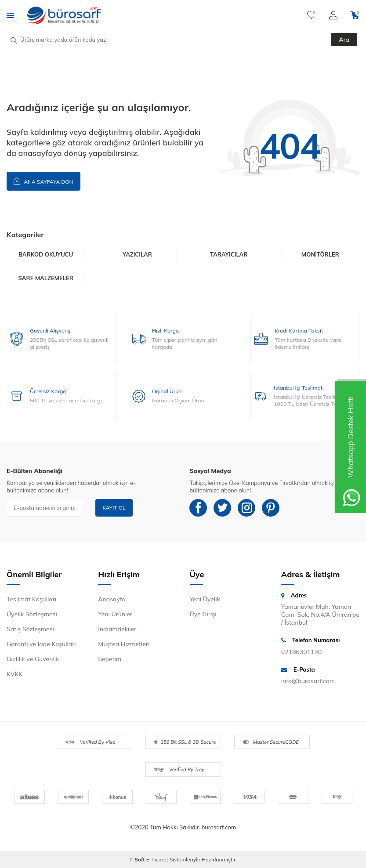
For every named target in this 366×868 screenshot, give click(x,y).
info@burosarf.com (308, 681)
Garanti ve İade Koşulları (41, 644)
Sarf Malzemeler (45, 278)
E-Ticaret (157, 859)
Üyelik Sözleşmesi (32, 614)
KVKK (14, 674)
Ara (344, 40)
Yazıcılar (137, 254)
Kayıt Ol (114, 508)
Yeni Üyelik (205, 599)
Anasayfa (112, 599)
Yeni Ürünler (115, 614)
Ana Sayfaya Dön (43, 181)
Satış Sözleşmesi (30, 629)
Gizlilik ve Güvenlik (33, 659)
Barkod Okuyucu (46, 254)
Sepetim (110, 659)
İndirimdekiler (117, 629)
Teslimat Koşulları (31, 599)
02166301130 (301, 652)
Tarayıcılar (229, 254)
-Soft (138, 859)
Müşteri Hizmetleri (124, 644)
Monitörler (320, 254)
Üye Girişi (203, 614)
